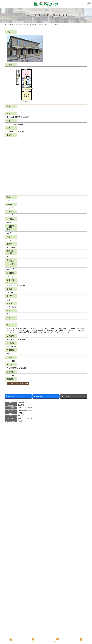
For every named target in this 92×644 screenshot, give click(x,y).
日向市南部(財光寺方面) (26, 410)
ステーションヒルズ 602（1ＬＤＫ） (31, 475)
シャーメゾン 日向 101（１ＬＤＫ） (31, 516)
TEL (81, 640)
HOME (11, 640)
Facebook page (46, 557)
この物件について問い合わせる (18, 383)
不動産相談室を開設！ (25, 621)
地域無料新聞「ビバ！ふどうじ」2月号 (31, 594)
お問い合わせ (58, 640)
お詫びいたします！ (12, 586)
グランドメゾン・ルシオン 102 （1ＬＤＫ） (34, 529)
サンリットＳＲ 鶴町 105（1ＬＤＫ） (31, 462)
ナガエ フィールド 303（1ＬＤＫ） (31, 502)
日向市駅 (21, 405)
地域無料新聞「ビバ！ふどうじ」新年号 (31, 607)
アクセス (33, 640)
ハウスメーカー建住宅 (25, 408)
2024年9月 (21, 413)
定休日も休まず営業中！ (26, 573)
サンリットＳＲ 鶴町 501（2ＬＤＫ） (31, 489)
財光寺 (20, 421)
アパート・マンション (25, 418)
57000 (20, 415)
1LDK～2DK (21, 402)
